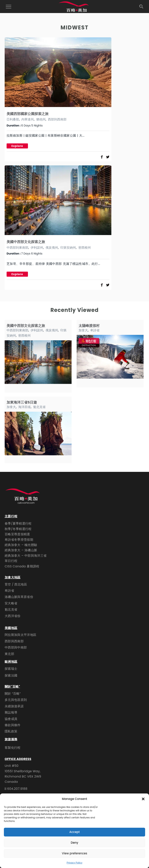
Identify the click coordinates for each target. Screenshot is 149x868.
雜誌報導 (11, 712)
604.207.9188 (17, 789)
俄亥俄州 (52, 248)
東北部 (9, 654)
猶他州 (41, 119)
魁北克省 (39, 407)
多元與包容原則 (16, 700)
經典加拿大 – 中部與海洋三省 (26, 556)
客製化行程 (13, 748)
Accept (74, 832)
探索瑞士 (11, 669)
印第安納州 (68, 248)
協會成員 (11, 719)
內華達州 (28, 119)
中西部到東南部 (17, 248)
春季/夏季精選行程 (18, 524)
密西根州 (85, 248)
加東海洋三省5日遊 (22, 402)
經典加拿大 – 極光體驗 (21, 545)
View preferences (74, 853)
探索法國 (11, 675)
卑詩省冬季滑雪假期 (19, 540)
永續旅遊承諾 (14, 706)
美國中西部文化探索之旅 (26, 242)
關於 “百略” (13, 694)
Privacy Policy (74, 863)
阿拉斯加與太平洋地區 (20, 635)
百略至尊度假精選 (17, 534)
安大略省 (11, 603)
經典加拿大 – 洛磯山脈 (21, 550)
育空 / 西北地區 (16, 584)
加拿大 (83, 330)
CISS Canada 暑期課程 (22, 566)
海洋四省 (24, 407)
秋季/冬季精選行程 (18, 529)
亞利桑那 (13, 119)
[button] (143, 799)
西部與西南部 (14, 641)
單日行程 (11, 561)
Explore (17, 146)
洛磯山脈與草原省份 (19, 597)
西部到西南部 (57, 119)
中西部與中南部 (16, 647)
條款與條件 (13, 725)
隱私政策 (11, 731)
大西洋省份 (13, 616)
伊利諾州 (37, 248)
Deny (74, 843)
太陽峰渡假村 (89, 326)
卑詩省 (95, 330)
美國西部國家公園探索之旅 (28, 114)
